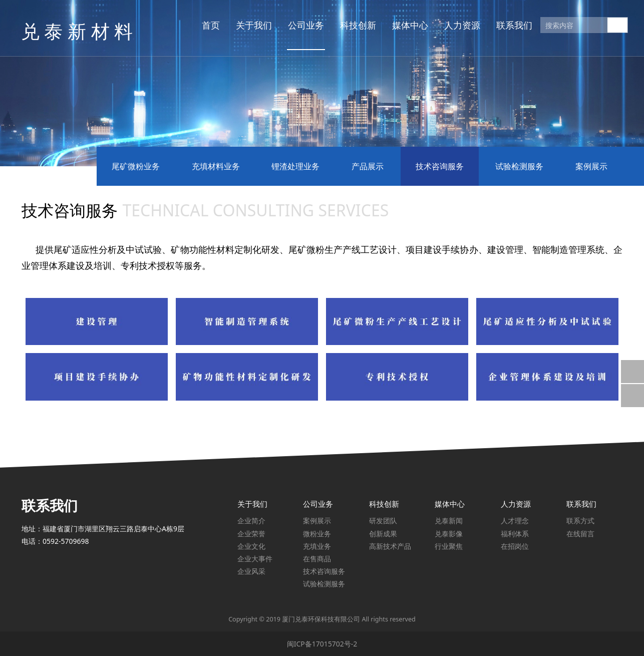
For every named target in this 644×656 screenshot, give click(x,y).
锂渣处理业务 (295, 166)
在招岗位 (515, 546)
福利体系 (515, 534)
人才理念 (515, 521)
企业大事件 (255, 559)
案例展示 (591, 166)
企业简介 (251, 521)
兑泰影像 (449, 534)
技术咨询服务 (440, 166)
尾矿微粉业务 (136, 166)
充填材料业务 (216, 166)
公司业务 (302, 25)
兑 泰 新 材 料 (73, 25)
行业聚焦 (449, 546)
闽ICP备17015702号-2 (322, 644)
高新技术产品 (390, 546)
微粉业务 (317, 534)
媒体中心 (407, 25)
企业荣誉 (251, 534)
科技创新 (355, 25)
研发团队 (383, 521)
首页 (207, 25)
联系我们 (511, 25)
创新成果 (383, 534)
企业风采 (251, 571)
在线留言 (580, 534)
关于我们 (250, 25)
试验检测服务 (519, 166)
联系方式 (580, 521)
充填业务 (317, 546)
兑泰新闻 (449, 521)
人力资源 (459, 25)
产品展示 (368, 166)
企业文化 (251, 546)
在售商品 (317, 559)
